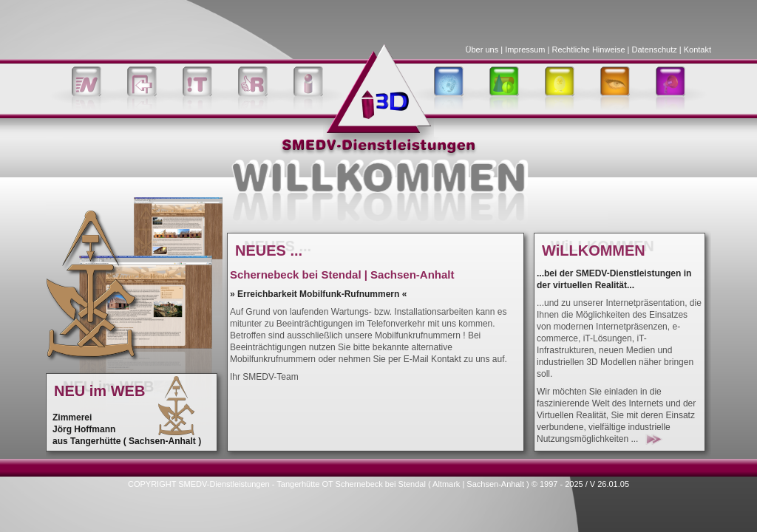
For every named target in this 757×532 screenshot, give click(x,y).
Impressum (525, 50)
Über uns (482, 50)
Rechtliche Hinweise (589, 50)
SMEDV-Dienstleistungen (224, 484)
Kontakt (697, 50)
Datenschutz (655, 50)
